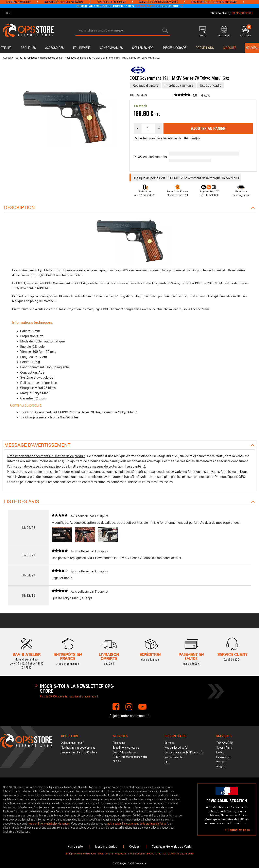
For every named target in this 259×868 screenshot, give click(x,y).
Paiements (119, 743)
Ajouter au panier (208, 129)
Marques (230, 48)
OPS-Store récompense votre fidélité (130, 759)
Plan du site (75, 846)
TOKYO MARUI (225, 743)
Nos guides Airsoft (176, 748)
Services (169, 743)
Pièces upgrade (175, 48)
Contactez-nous (237, 830)
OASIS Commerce (137, 863)
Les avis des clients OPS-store (79, 752)
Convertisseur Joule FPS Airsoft (184, 752)
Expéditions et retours (126, 748)
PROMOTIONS (205, 48)
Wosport (221, 762)
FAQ (167, 762)
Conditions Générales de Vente (172, 846)
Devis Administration (125, 752)
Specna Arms (224, 748)
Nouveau (252, 48)
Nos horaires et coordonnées (78, 748)
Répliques (28, 48)
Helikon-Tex (223, 757)
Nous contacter (174, 757)
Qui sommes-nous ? (73, 743)
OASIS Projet (119, 863)
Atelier (6, 48)
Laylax (220, 752)
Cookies (134, 846)
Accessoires (54, 48)
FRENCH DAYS (145, 6)
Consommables (111, 48)
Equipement (82, 48)
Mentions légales (106, 846)
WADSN (221, 767)
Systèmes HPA (143, 48)
